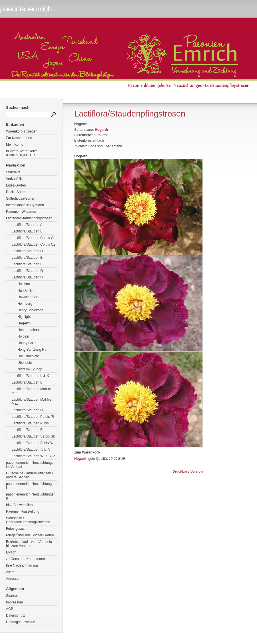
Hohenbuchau (28, 330)
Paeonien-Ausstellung (23, 511)
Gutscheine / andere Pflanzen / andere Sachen (30, 475)
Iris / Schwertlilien (19, 505)
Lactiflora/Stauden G (27, 271)
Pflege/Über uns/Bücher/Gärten (30, 535)
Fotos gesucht (17, 529)
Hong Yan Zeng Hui (32, 350)
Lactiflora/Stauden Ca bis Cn (34, 238)
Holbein (23, 336)
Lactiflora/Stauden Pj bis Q (32, 423)
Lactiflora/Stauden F (27, 264)
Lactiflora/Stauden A (27, 225)
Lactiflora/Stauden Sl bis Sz (33, 443)
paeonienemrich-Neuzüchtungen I (31, 486)
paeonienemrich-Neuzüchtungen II (31, 496)
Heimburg (25, 304)
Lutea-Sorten (16, 185)
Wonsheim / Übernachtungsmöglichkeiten (28, 520)
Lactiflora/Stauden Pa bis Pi (33, 417)
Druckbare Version (188, 472)
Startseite (13, 172)
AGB (10, 609)
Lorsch (11, 552)
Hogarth (24, 323)
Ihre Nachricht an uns (22, 565)
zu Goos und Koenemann (25, 559)
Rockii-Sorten (16, 192)
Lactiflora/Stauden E (27, 258)
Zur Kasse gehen (19, 138)
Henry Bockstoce (30, 310)
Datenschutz (16, 615)
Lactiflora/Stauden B (27, 231)
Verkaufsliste (16, 179)
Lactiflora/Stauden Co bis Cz (33, 244)
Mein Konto (15, 145)
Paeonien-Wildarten (21, 212)
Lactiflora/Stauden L (27, 382)
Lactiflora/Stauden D (27, 251)
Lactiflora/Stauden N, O (30, 410)
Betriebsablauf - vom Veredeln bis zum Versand (29, 544)
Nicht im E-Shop (30, 369)
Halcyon (24, 284)
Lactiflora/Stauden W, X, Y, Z (33, 456)
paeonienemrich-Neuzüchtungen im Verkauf (31, 465)
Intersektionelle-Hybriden (25, 205)
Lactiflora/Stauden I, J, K (30, 376)
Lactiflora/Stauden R (27, 430)
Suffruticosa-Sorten (21, 198)
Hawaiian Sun (28, 297)
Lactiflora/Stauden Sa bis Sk (33, 436)
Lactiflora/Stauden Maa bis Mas (32, 391)
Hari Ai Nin (26, 290)
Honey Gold (26, 343)
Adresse (12, 579)
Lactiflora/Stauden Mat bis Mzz (32, 402)
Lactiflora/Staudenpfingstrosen (29, 218)
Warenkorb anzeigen (22, 131)
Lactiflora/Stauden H (27, 277)
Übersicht (25, 363)
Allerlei (11, 572)
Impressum (14, 602)
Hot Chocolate (28, 356)
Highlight (24, 317)
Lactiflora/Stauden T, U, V (31, 450)
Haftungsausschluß (21, 622)
